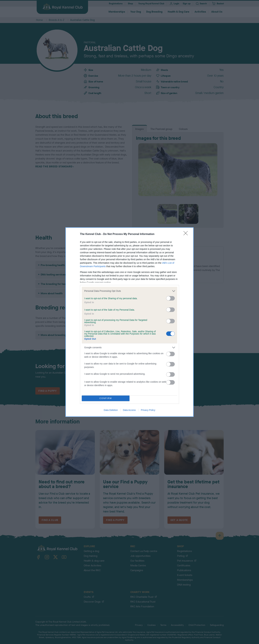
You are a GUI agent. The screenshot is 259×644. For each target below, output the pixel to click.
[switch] (170, 298)
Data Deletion (111, 410)
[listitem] (129, 291)
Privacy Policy (148, 410)
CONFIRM (106, 398)
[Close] (187, 234)
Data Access (129, 410)
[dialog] (129, 322)
